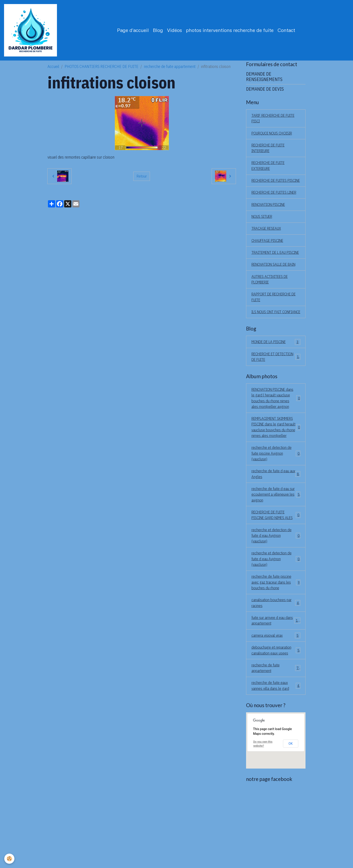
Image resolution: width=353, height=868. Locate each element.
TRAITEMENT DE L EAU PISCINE (271, 277)
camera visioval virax (276, 708)
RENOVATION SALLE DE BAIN (271, 295)
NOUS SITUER (263, 237)
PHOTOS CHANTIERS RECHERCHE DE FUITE (102, 70)
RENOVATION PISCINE (270, 224)
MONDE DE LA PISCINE (276, 384)
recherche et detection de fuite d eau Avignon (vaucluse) (276, 604)
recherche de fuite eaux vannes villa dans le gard (276, 761)
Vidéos (176, 32)
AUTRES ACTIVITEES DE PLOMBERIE (272, 314)
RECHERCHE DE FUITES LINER (272, 209)
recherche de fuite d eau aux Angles (276, 534)
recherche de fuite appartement (170, 70)
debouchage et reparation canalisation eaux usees (276, 724)
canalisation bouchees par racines (276, 675)
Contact (288, 32)
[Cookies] (10, 859)
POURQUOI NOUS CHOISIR (274, 138)
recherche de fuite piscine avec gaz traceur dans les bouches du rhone (276, 653)
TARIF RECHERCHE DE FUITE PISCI (276, 123)
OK (291, 819)
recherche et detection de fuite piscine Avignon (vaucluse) (276, 512)
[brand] (34, 32)
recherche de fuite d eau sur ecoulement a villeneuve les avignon (276, 555)
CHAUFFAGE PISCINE (269, 261)
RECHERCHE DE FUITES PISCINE (272, 190)
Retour (142, 180)
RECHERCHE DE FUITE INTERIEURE (270, 153)
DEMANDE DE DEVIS (265, 93)
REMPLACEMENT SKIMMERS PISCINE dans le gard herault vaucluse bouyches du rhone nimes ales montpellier (276, 482)
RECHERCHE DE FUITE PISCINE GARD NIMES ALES (276, 580)
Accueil (53, 70)
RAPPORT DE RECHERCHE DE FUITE (273, 332)
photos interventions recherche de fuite (232, 32)
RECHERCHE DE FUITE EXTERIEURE (270, 172)
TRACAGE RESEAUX (268, 249)
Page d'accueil (135, 32)
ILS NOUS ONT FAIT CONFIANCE (268, 351)
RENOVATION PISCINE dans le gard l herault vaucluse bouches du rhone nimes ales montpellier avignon (276, 445)
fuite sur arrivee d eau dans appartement (276, 693)
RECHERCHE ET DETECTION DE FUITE (276, 399)
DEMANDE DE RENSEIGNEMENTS (264, 81)
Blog (160, 32)
